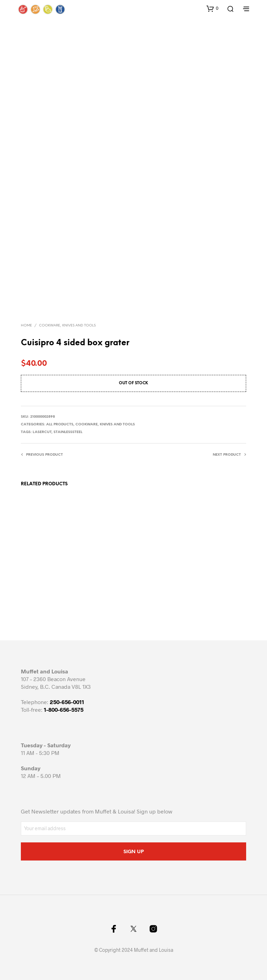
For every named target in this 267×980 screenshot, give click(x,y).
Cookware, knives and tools (67, 326)
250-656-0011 (67, 702)
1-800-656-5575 (64, 709)
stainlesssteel (68, 432)
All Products (60, 425)
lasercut (42, 432)
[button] (212, 8)
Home (26, 326)
